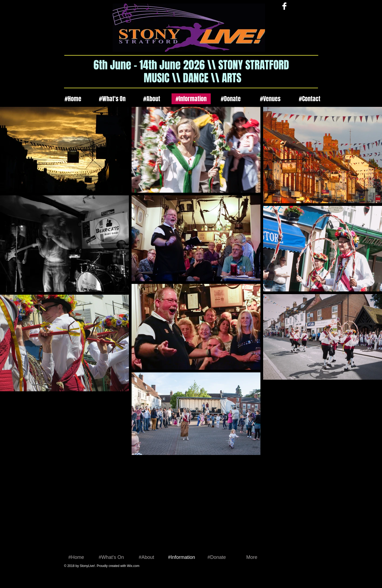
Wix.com (133, 566)
